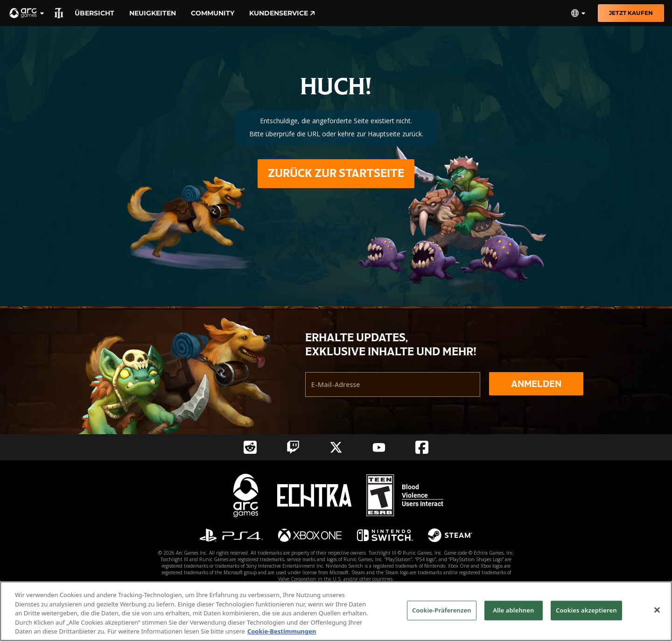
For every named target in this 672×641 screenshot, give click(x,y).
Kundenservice (282, 13)
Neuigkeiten (153, 13)
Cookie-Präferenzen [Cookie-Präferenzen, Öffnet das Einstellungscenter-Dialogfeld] (442, 610)
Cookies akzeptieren (586, 610)
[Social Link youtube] (379, 447)
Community (213, 13)
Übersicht (94, 13)
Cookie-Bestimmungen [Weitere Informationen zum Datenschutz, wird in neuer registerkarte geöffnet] (282, 631)
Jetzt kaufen (631, 13)
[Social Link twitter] (336, 447)
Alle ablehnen (513, 610)
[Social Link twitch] (293, 447)
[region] (336, 611)
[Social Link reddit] (250, 447)
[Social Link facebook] (422, 447)
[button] (27, 13)
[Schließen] (657, 610)
